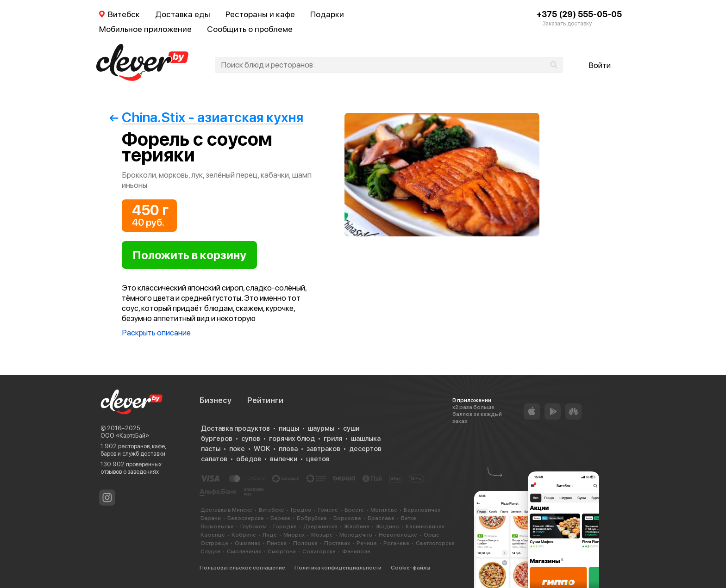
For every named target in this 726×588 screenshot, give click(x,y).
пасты (211, 449)
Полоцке (305, 543)
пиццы (289, 428)
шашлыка (366, 439)
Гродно (301, 510)
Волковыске (217, 526)
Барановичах (422, 510)
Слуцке (210, 551)
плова (288, 449)
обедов (249, 459)
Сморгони (282, 551)
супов (251, 439)
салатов (214, 459)
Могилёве (384, 510)
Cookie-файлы (410, 568)
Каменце (213, 535)
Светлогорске (435, 543)
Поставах (337, 543)
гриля (333, 439)
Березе (280, 518)
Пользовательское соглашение (242, 568)
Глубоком (253, 526)
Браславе (381, 518)
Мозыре (322, 535)
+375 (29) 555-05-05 (579, 14)
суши (351, 428)
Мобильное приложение (145, 29)
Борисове (347, 518)
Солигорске (319, 551)
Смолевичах (244, 551)
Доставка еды (183, 14)
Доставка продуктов (235, 428)
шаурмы (321, 428)
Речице (367, 543)
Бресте (354, 510)
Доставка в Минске (226, 510)
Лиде (270, 535)
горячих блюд (292, 439)
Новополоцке (398, 535)
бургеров (217, 439)
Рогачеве (396, 543)
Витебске (272, 510)
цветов (318, 459)
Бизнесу (216, 400)
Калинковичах (425, 526)
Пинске (277, 543)
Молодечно (356, 535)
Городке (285, 526)
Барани (211, 518)
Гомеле (328, 510)
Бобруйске (312, 518)
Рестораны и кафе (260, 14)
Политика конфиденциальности (338, 568)
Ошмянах (247, 543)
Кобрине (244, 535)
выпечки (284, 459)
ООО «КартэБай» (125, 436)
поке (237, 449)
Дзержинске (320, 526)
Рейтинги (265, 400)
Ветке (409, 518)
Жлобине (357, 526)
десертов (365, 449)
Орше (432, 535)
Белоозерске (246, 518)
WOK (262, 449)
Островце (214, 543)
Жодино (388, 526)
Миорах (294, 535)
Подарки (327, 14)
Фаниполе (356, 551)
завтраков (323, 449)
